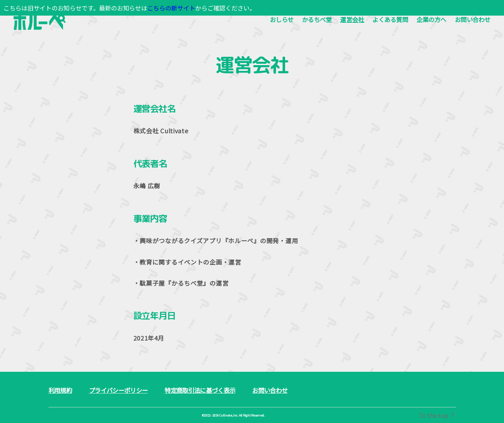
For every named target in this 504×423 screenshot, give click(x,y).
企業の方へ (431, 20)
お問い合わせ (473, 20)
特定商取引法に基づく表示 (200, 390)
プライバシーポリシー (118, 390)
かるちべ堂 (317, 20)
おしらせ (282, 20)
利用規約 (60, 390)
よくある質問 (390, 20)
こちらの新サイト (171, 8)
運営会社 (352, 20)
